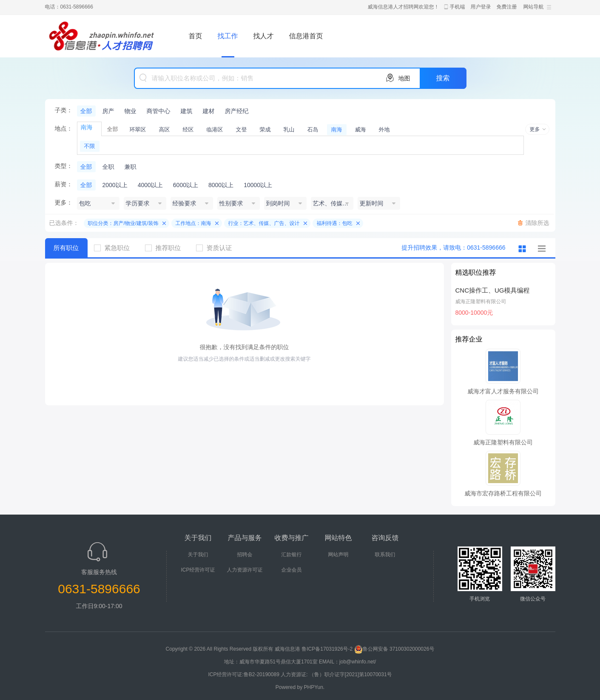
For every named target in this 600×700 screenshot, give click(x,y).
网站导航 (534, 7)
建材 (209, 111)
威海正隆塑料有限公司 (481, 302)
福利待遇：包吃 (335, 223)
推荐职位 (166, 248)
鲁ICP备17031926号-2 (327, 649)
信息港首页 (306, 36)
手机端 (458, 7)
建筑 (187, 111)
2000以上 (115, 185)
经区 (188, 129)
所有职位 (66, 248)
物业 (131, 111)
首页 (196, 36)
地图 (404, 78)
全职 (108, 167)
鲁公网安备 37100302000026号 (394, 649)
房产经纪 (237, 111)
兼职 (131, 167)
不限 (90, 146)
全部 (86, 111)
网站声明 (338, 555)
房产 (108, 111)
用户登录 (481, 7)
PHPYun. (314, 687)
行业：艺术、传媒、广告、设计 (264, 223)
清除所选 (537, 223)
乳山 (289, 129)
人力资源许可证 (245, 570)
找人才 (264, 36)
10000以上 (258, 185)
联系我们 (385, 555)
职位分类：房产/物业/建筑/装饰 (123, 223)
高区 (165, 129)
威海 (361, 129)
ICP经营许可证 (198, 570)
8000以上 (221, 185)
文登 (242, 129)
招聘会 (245, 555)
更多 (535, 129)
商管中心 (159, 111)
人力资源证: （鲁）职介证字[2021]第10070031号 (336, 674)
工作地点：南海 (193, 223)
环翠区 (138, 129)
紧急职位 (115, 248)
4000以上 (150, 185)
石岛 (313, 129)
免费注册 (507, 7)
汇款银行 (292, 555)
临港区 (215, 129)
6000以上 (186, 185)
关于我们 (198, 555)
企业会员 (292, 570)
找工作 (228, 36)
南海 (337, 129)
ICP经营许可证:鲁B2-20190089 (244, 674)
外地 (384, 129)
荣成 (265, 129)
